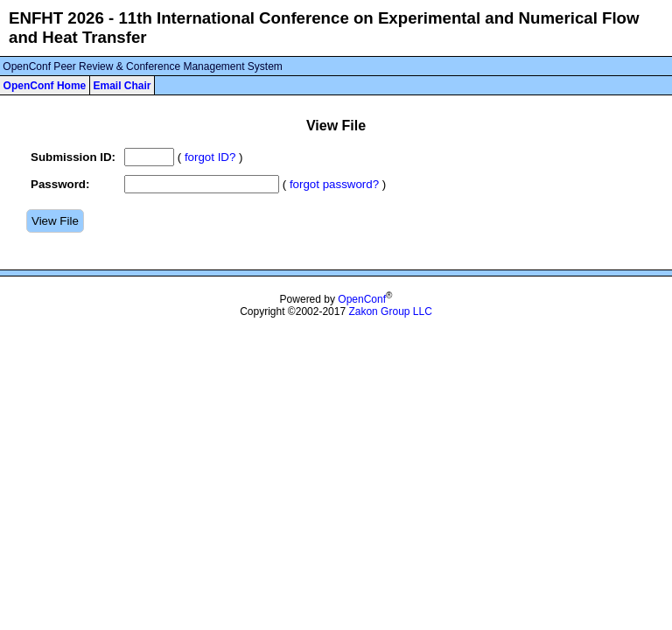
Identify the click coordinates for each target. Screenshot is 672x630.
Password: (60, 184)
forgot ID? (210, 157)
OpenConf (362, 299)
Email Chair (122, 86)
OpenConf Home (45, 86)
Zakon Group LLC (390, 311)
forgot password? (334, 184)
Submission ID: (73, 157)
